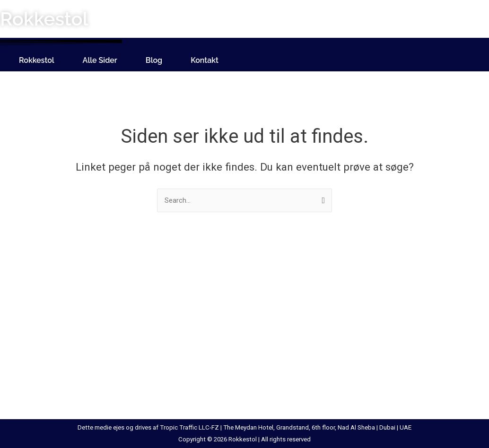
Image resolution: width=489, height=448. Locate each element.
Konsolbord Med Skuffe (154, 320)
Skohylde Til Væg (360, 309)
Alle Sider (100, 60)
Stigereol (454, 332)
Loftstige (239, 297)
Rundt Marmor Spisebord (264, 390)
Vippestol (455, 379)
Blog (154, 60)
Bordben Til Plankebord (45, 320)
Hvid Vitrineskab (34, 390)
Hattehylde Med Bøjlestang (51, 344)
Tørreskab (456, 344)
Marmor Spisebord (254, 320)
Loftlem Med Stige (146, 402)
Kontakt (205, 60)
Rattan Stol (242, 355)
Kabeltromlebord (143, 297)
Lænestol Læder (143, 332)
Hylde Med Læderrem (43, 402)
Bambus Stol (29, 297)
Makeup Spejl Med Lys (259, 309)
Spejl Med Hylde (357, 367)
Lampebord (135, 390)
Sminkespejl (351, 320)
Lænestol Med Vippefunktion (162, 367)
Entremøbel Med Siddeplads (52, 332)
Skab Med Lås (355, 297)
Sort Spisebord (356, 344)
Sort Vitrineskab (358, 355)
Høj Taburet (27, 367)
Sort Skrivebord (357, 332)
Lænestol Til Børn (145, 379)
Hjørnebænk (28, 355)
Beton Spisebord (35, 309)
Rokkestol (37, 60)
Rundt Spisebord (251, 379)
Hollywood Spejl (34, 379)
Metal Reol (241, 332)
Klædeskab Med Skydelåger (160, 309)
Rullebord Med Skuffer (260, 367)
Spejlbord (347, 379)
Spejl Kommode (358, 390)
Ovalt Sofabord (249, 344)
